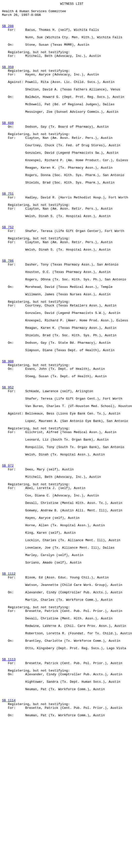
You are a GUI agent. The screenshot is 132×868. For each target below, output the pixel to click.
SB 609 (8, 147)
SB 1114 (9, 840)
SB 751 (8, 232)
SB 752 (8, 272)
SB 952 (8, 465)
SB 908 (8, 433)
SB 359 (8, 80)
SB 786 (8, 313)
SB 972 (8, 559)
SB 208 (8, 31)
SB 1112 (9, 688)
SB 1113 (9, 791)
